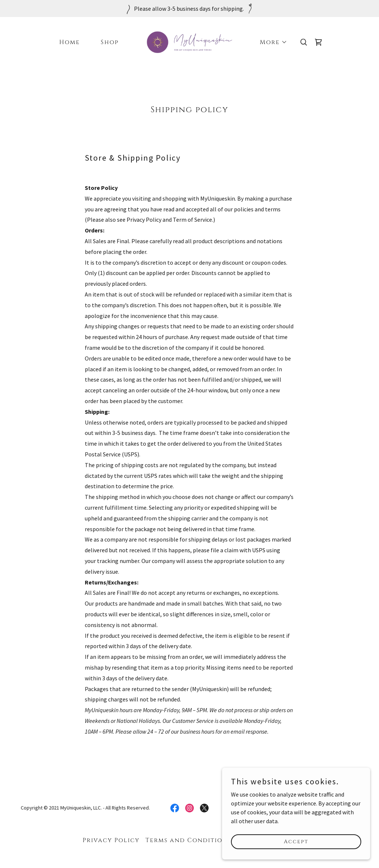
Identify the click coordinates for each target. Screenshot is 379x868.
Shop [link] (110, 42)
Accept (296, 842)
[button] (271, 42)
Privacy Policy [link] (111, 840)
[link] (189, 41)
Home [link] (70, 42)
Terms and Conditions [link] (188, 840)
